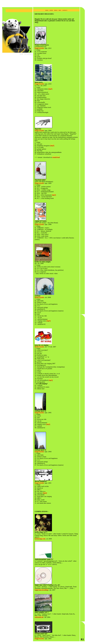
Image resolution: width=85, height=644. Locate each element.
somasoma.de (39, 617)
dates (51, 10)
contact (65, 10)
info (60, 10)
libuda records (39, 297)
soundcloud (56, 157)
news (47, 10)
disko (56, 10)
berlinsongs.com (40, 539)
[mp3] (50, 89)
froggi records (39, 48)
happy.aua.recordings (42, 590)
